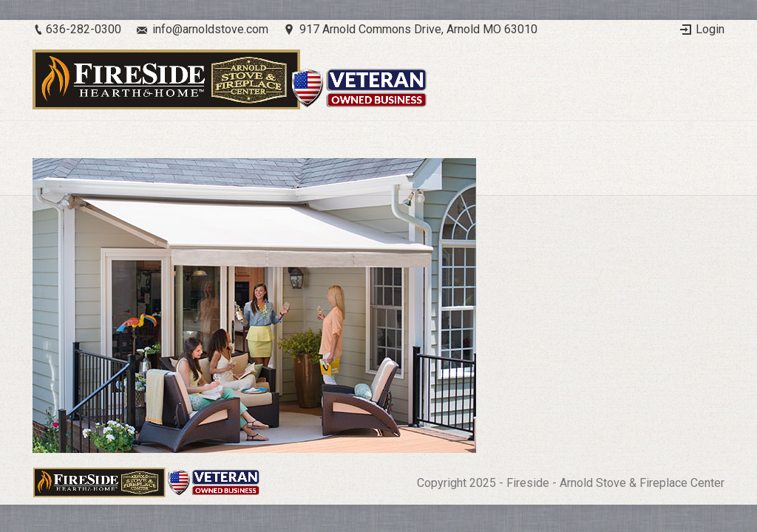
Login (710, 29)
